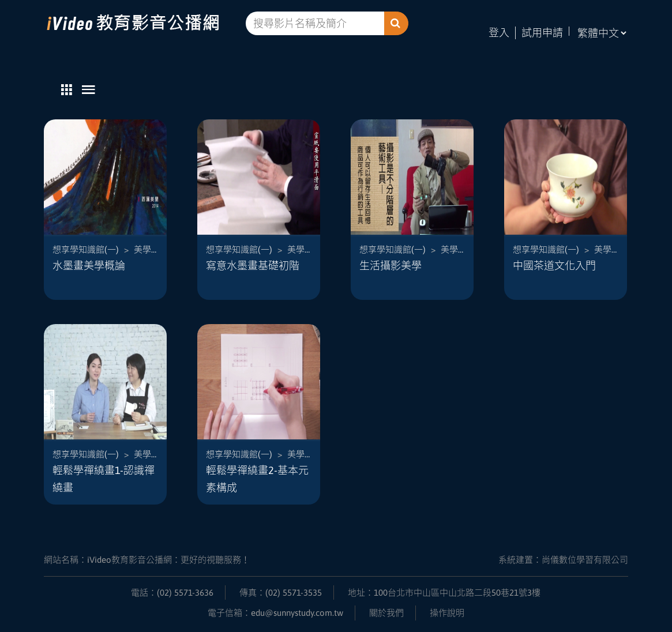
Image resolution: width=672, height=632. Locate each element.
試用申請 (542, 33)
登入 (499, 33)
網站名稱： (147, 560)
